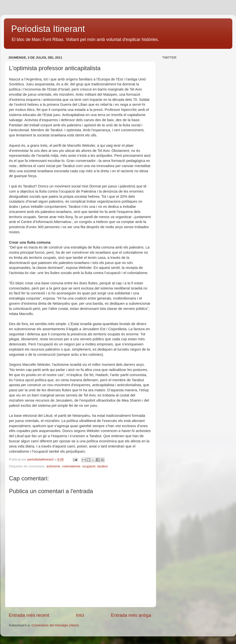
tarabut (102, 466)
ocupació (89, 466)
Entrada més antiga (131, 615)
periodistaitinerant (41, 459)
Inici (80, 615)
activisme (53, 466)
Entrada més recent (29, 615)
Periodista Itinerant (48, 29)
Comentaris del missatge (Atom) (55, 625)
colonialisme (71, 466)
